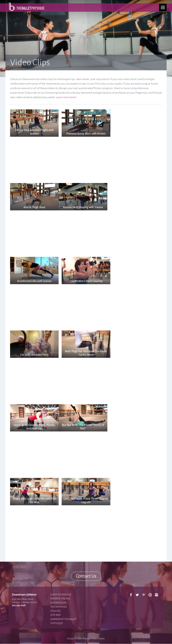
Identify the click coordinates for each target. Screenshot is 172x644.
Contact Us (86, 576)
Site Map (56, 615)
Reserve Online (60, 599)
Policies (56, 611)
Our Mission (58, 603)
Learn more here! (66, 97)
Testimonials (59, 607)
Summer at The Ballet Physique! (64, 621)
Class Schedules (61, 595)
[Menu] (163, 7)
